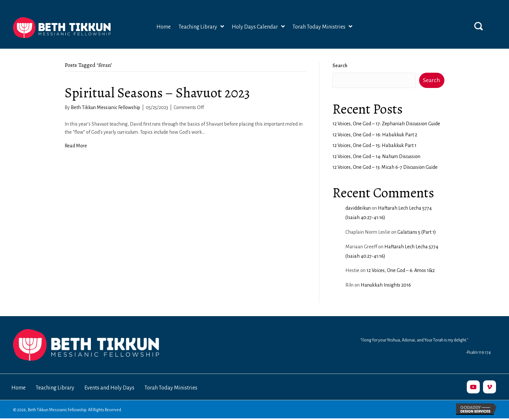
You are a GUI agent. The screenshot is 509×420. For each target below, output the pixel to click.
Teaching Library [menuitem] (55, 388)
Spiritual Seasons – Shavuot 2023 (157, 93)
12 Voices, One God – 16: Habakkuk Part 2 (375, 135)
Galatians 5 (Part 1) (417, 232)
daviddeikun (358, 208)
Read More (76, 146)
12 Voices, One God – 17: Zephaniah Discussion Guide (386, 124)
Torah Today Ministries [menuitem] (171, 388)
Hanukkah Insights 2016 (386, 285)
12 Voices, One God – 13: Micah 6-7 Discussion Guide (385, 167)
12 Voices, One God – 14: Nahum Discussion (376, 156)
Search (340, 66)
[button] (478, 26)
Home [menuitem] (19, 388)
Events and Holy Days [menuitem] (109, 388)
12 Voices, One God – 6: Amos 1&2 (401, 270)
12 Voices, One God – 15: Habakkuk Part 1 (374, 145)
